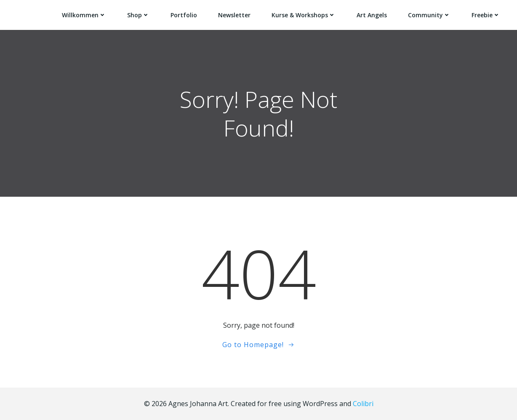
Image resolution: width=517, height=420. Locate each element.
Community (429, 15)
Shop (138, 15)
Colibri (363, 404)
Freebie (486, 15)
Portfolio (184, 15)
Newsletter (234, 15)
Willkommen (84, 15)
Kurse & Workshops (304, 15)
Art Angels (372, 15)
